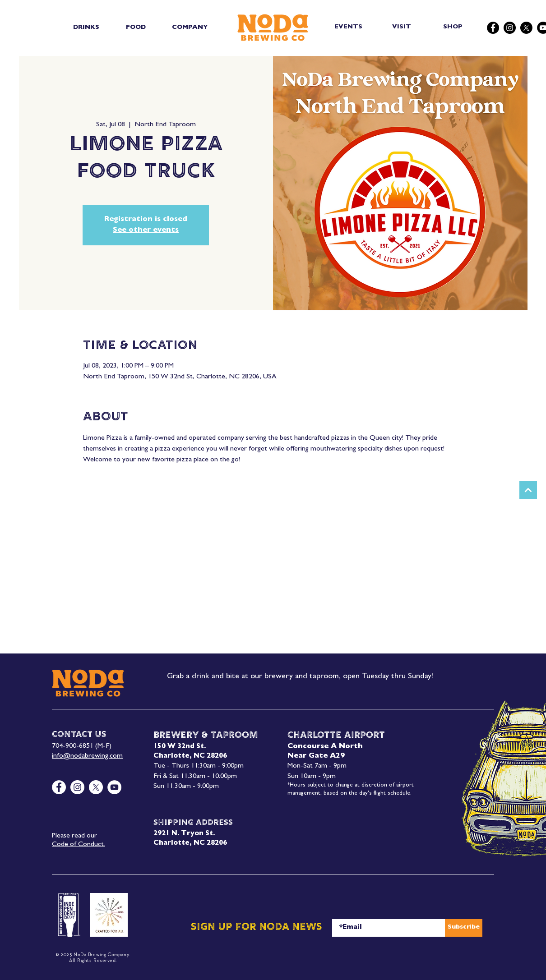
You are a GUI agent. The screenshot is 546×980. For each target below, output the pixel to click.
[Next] (528, 490)
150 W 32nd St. (180, 747)
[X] (526, 28)
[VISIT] (402, 27)
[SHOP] (454, 27)
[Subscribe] (464, 928)
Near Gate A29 (316, 756)
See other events (146, 230)
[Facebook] (493, 28)
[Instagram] (510, 28)
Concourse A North (325, 747)
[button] (86, 28)
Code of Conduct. (79, 845)
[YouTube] (114, 787)
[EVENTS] (349, 27)
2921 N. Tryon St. (184, 834)
